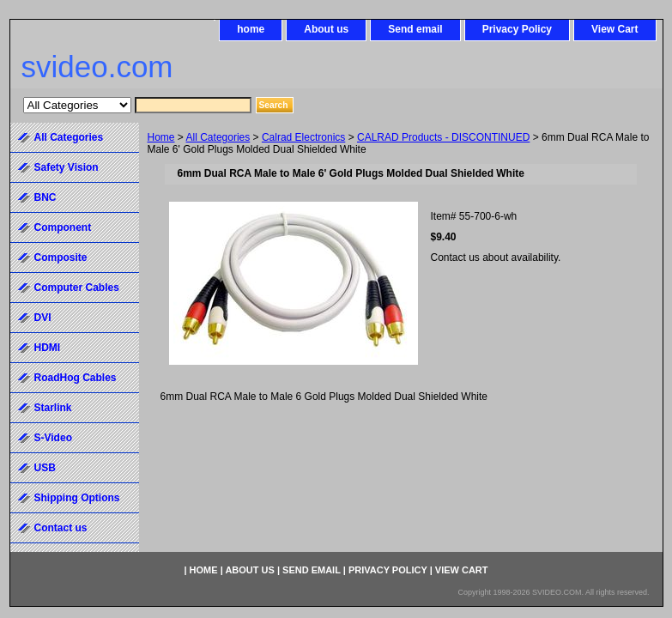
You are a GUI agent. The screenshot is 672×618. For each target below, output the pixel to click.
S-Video (53, 438)
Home (161, 137)
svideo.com (97, 67)
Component (63, 227)
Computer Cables (77, 288)
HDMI (48, 348)
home (251, 29)
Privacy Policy (517, 29)
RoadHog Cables (76, 378)
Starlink (53, 408)
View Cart (614, 29)
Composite (61, 257)
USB (45, 468)
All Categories (218, 137)
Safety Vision (67, 167)
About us (326, 29)
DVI (43, 318)
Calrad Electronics (303, 137)
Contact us (61, 528)
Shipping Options (77, 498)
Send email (415, 29)
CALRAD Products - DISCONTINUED (443, 137)
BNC (45, 197)
